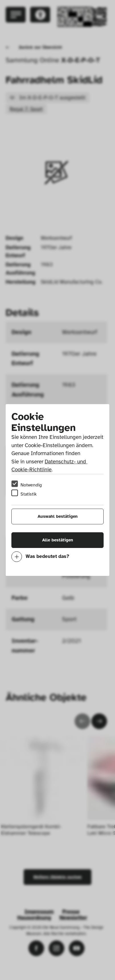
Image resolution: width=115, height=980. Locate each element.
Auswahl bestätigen (58, 516)
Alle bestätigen (58, 540)
